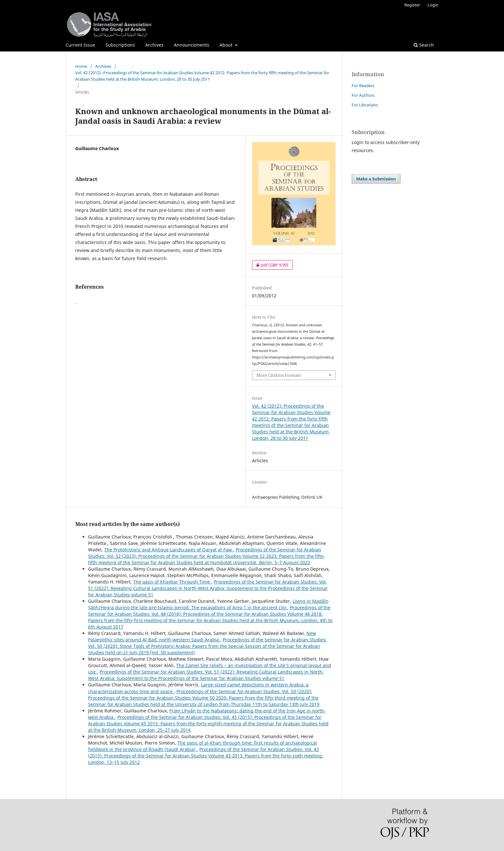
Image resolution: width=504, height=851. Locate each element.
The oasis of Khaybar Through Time (172, 582)
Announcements (192, 45)
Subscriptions (120, 45)
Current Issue (80, 45)
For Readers (363, 86)
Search (424, 45)
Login (433, 5)
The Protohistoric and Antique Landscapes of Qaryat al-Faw (169, 550)
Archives (154, 45)
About (227, 45)
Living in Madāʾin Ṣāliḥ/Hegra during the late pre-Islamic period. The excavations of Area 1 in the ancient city (208, 604)
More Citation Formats (279, 375)
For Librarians (365, 105)
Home (81, 66)
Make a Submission (376, 179)
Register (412, 5)
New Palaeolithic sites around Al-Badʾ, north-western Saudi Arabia (202, 636)
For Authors (363, 95)
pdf (270, 265)
